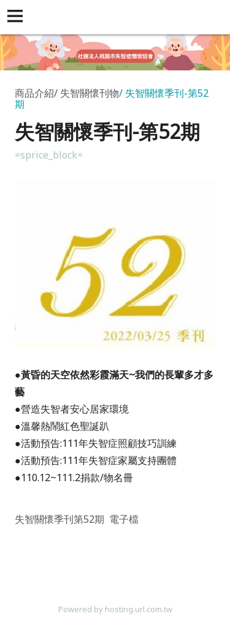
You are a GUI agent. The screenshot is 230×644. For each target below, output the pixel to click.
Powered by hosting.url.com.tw (115, 609)
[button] (17, 17)
